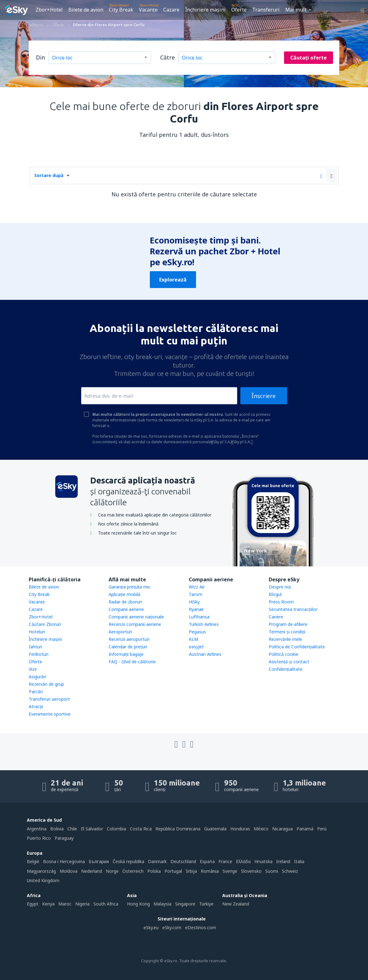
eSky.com (172, 927)
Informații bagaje (126, 654)
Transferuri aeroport (49, 699)
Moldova (69, 871)
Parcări (36, 692)
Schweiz (290, 871)
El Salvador (92, 829)
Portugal (173, 871)
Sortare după (49, 175)
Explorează (173, 280)
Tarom (196, 594)
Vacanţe (148, 10)
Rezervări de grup (46, 684)
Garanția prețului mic (130, 587)
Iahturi (35, 647)
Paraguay (64, 838)
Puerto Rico (39, 838)
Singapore (185, 904)
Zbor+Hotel (49, 10)
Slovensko (251, 871)
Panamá (305, 829)
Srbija (191, 871)
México (261, 829)
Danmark (157, 861)
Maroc (65, 904)
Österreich (133, 871)
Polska (154, 871)
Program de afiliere (288, 624)
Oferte (239, 10)
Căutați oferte (309, 58)
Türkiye (206, 904)
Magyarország (41, 871)
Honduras (240, 829)
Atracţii (36, 706)
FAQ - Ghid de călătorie (132, 662)
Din (40, 57)
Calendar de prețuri (128, 647)
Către (167, 57)
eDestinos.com (201, 927)
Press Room (281, 602)
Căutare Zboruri (45, 624)
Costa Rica (141, 829)
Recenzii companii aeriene (135, 624)
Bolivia (57, 829)
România (210, 871)
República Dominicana (178, 829)
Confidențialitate (286, 669)
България (99, 861)
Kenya (48, 904)
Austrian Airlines (205, 654)
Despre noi (280, 587)
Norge (112, 871)
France (225, 861)
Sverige (230, 871)
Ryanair (196, 609)
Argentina (37, 829)
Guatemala (215, 829)
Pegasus (197, 632)
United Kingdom (43, 880)
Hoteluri (37, 632)
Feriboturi (39, 654)
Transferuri (266, 10)
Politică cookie (284, 654)
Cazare (171, 10)
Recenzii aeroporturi (129, 639)
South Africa (106, 904)
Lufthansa (199, 617)
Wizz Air (197, 587)
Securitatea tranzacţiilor (293, 609)
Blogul (275, 594)
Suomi (272, 871)
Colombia (116, 829)
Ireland (283, 861)
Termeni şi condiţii (287, 632)
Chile (72, 829)
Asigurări (37, 677)
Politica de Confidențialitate (297, 647)
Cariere (276, 617)
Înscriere (264, 396)
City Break (121, 10)
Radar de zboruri (125, 602)
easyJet (196, 647)
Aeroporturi (120, 632)
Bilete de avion (86, 10)
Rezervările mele (285, 639)
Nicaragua (282, 829)
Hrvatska (263, 861)
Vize (33, 669)
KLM (194, 639)
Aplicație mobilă (125, 594)
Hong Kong (138, 904)
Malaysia (162, 904)
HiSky (194, 602)
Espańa (207, 861)
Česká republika (128, 861)
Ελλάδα (243, 861)
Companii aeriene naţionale (136, 617)
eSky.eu (151, 927)
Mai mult (296, 10)
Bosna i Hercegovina (64, 861)
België (33, 861)
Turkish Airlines (204, 624)
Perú (322, 829)
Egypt (33, 904)
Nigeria (82, 904)
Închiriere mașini (205, 10)
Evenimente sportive (50, 714)
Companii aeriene (126, 609)
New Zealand (236, 904)
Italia (299, 861)
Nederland (92, 871)
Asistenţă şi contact (289, 662)
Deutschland (183, 861)
